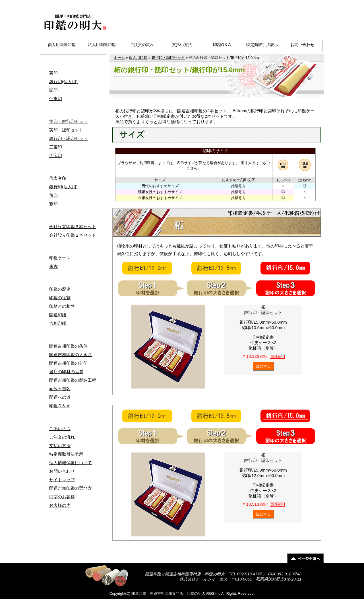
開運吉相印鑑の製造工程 (73, 380)
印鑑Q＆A (222, 45)
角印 (53, 195)
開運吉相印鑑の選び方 (71, 488)
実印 (53, 73)
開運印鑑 (58, 315)
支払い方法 (182, 45)
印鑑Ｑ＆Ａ (60, 406)
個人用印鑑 (138, 58)
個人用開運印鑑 (62, 45)
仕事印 (56, 99)
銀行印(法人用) (63, 187)
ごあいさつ (60, 428)
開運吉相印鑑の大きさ (71, 355)
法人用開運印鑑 (102, 45)
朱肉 (53, 266)
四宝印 (56, 155)
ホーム (119, 58)
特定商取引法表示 (262, 45)
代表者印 (58, 178)
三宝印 (56, 147)
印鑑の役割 (60, 298)
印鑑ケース (60, 258)
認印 (53, 90)
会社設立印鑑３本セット (73, 227)
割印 (53, 204)
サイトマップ (307, 3)
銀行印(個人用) (63, 81)
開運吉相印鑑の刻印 (68, 363)
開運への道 (60, 397)
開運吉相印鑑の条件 (68, 346)
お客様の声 (60, 505)
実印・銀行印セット (68, 121)
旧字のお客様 (62, 497)
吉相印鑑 (58, 323)
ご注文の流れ (142, 45)
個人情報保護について (71, 463)
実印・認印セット (66, 130)
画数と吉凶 (60, 389)
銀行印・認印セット (168, 58)
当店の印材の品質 (66, 372)
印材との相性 (62, 306)
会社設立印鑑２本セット (73, 235)
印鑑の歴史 (60, 289)
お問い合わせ (302, 45)
